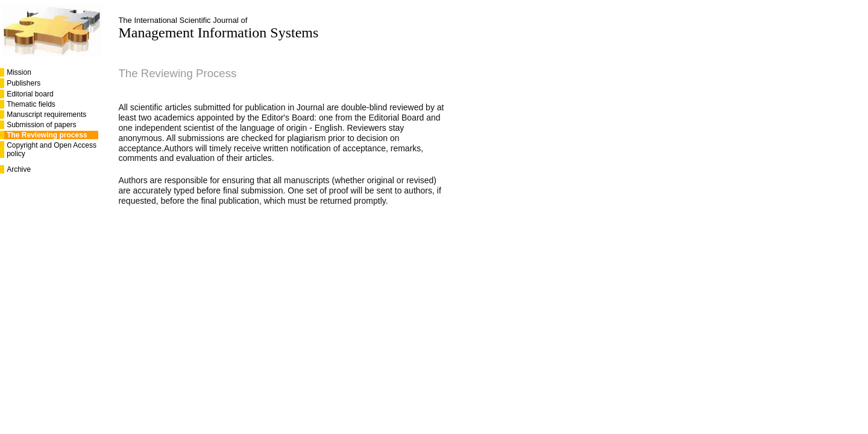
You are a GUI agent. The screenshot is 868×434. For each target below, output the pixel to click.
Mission (19, 72)
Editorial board (30, 94)
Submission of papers (41, 125)
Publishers (24, 83)
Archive (19, 169)
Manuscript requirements (46, 115)
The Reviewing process (47, 135)
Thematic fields (31, 104)
